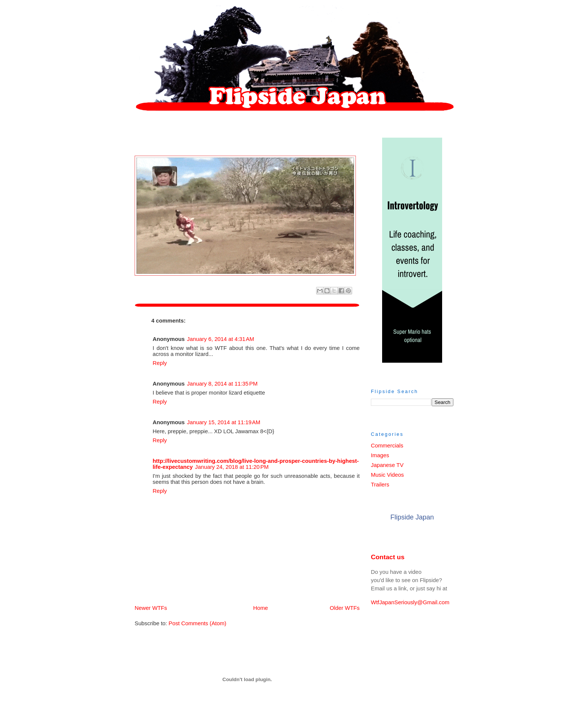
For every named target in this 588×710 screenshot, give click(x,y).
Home (248, 608)
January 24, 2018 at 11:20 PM (232, 467)
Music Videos (387, 475)
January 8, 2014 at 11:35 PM (222, 384)
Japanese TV (387, 465)
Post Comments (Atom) (198, 623)
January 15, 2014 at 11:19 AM (224, 422)
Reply (160, 363)
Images (380, 455)
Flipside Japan (412, 517)
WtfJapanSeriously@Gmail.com (410, 602)
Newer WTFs (151, 608)
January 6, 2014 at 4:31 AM (221, 339)
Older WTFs (345, 608)
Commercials (387, 446)
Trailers (380, 485)
